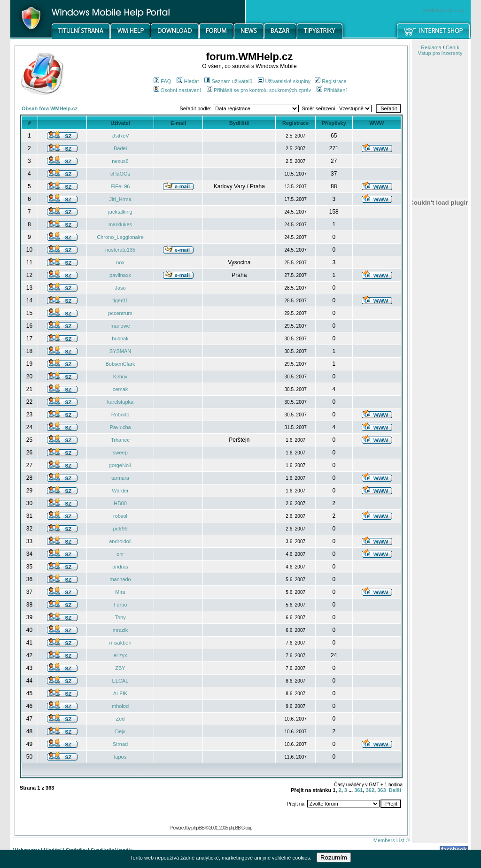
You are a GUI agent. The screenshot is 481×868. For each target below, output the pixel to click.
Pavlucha (120, 427)
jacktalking (120, 212)
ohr (120, 554)
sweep (120, 453)
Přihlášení (332, 90)
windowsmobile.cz (443, 10)
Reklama (431, 47)
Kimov (120, 376)
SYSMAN (120, 351)
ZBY (120, 668)
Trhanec (120, 440)
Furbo (120, 605)
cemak (120, 389)
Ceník (453, 47)
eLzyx (120, 655)
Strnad (120, 744)
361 (358, 790)
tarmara (120, 478)
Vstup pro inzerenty (440, 53)
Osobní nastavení (177, 90)
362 (370, 790)
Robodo (120, 415)
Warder (120, 491)
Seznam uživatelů (228, 81)
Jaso (120, 288)
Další (395, 790)
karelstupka (120, 402)
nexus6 (120, 161)
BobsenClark (120, 364)
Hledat (188, 81)
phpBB (198, 828)
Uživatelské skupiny (284, 81)
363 (381, 790)
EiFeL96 (120, 186)
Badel (120, 148)
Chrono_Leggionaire (120, 237)
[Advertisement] (440, 490)
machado (120, 579)
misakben (120, 643)
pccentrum (120, 313)
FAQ (162, 81)
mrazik (120, 630)
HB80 (120, 503)
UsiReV (120, 136)
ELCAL (120, 681)
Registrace (331, 81)
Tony (120, 617)
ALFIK (120, 693)
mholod (120, 706)
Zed (120, 719)
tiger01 (120, 300)
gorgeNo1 (120, 465)
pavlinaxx (120, 275)
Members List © (392, 840)
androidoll (120, 541)
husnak (120, 338)
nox (120, 262)
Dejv (120, 731)
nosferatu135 (120, 250)
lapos (120, 757)
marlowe (120, 326)
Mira (120, 592)
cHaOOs (120, 174)
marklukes (120, 224)
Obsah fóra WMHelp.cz (50, 108)
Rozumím (334, 857)
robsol (120, 516)
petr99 (120, 529)
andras (120, 567)
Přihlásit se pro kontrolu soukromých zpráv (259, 90)
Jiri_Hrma (120, 199)
